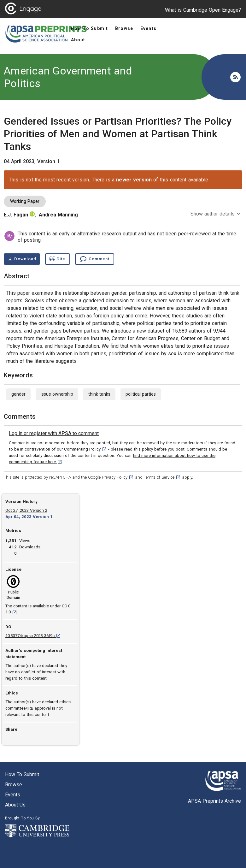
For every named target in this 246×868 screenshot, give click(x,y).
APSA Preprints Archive (214, 801)
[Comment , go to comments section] (95, 259)
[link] (54, 434)
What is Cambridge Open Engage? (203, 10)
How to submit (22, 774)
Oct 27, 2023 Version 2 (26, 510)
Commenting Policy (85, 449)
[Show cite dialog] (57, 259)
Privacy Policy (118, 477)
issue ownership (57, 394)
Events (13, 795)
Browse (14, 785)
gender (18, 394)
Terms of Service (162, 477)
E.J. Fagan (16, 215)
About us (15, 805)
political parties (141, 394)
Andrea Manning (58, 215)
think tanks (99, 394)
